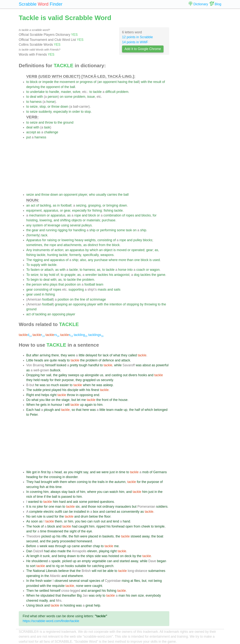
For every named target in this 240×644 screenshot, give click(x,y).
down (64, 107)
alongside (92, 375)
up (82, 375)
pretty (74, 365)
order (76, 112)
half (137, 410)
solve (77, 92)
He (28, 561)
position (70, 284)
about (147, 365)
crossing (55, 477)
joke (40, 507)
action (59, 250)
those (92, 507)
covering (36, 492)
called (133, 355)
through (61, 546)
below (94, 516)
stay (64, 492)
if (45, 497)
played (56, 390)
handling (79, 230)
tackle (97, 92)
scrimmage (98, 299)
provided (33, 586)
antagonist (122, 275)
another (86, 546)
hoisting (32, 220)
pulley (138, 240)
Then (30, 591)
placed (93, 536)
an (100, 82)
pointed (94, 502)
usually (101, 195)
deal (33, 97)
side (98, 556)
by (87, 250)
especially (60, 112)
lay (46, 275)
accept (31, 132)
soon (34, 521)
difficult (110, 92)
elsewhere (75, 576)
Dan (29, 551)
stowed (136, 536)
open (129, 526)
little (82, 355)
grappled (89, 380)
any (29, 225)
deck (128, 556)
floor (107, 516)
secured (32, 541)
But (29, 355)
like (48, 400)
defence (108, 360)
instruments (41, 250)
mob (145, 472)
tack (44, 235)
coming (82, 482)
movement (67, 82)
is (115, 250)
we (99, 472)
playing (104, 551)
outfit (58, 512)
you (42, 400)
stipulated (47, 595)
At (28, 556)
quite (53, 360)
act (33, 205)
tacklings (96, 335)
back (72, 492)
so (48, 385)
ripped (101, 526)
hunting (53, 255)
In (28, 492)
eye (89, 531)
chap (96, 546)
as (39, 132)
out (125, 375)
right (53, 395)
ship (92, 230)
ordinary (108, 507)
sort (33, 566)
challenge (51, 132)
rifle (64, 536)
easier (64, 385)
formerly (33, 235)
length (35, 556)
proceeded (68, 541)
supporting (76, 290)
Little (30, 360)
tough (83, 365)
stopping (133, 304)
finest (95, 390)
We (29, 472)
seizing (81, 205)
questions (107, 502)
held (36, 380)
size (141, 595)
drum (85, 516)
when (87, 385)
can (106, 492)
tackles (103, 275)
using (65, 225)
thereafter (69, 595)
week (43, 546)
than (130, 260)
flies (137, 581)
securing (33, 487)
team (100, 284)
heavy (79, 240)
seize (34, 107)
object (108, 250)
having (122, 82)
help (97, 605)
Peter (34, 415)
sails (117, 290)
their (58, 380)
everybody (153, 595)
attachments (73, 245)
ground (68, 122)
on (62, 97)
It (27, 507)
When (31, 405)
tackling (45, 205)
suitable (81, 566)
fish (42, 487)
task (47, 127)
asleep (108, 385)
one (137, 260)
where (113, 260)
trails (101, 482)
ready (62, 360)
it (41, 556)
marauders (123, 507)
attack (126, 360)
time (122, 472)
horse (51, 102)
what (117, 355)
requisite (58, 586)
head (58, 472)
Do (28, 400)
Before (31, 546)
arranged (94, 591)
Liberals (52, 571)
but (74, 400)
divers (133, 375)
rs (52, 335)
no (34, 507)
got (34, 472)
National (39, 571)
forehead (118, 526)
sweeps (74, 375)
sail (49, 375)
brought (46, 482)
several (75, 225)
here (86, 410)
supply (35, 265)
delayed (91, 355)
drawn (71, 556)
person (53, 97)
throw (55, 107)
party (55, 541)
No (28, 516)
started (125, 561)
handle (54, 92)
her (43, 375)
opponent (110, 82)
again (89, 405)
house (123, 400)
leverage (54, 225)
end (38, 395)
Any (29, 250)
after (35, 355)
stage (66, 400)
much (55, 385)
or (40, 82)
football (66, 205)
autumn (120, 482)
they (64, 355)
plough (49, 410)
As (28, 521)
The (29, 260)
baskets (108, 536)
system (38, 225)
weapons (107, 255)
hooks (143, 375)
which (94, 250)
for (90, 210)
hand (126, 521)
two (84, 521)
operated (138, 250)
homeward (84, 541)
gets (43, 405)
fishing (97, 210)
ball (136, 82)
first (44, 472)
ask (75, 502)
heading (32, 477)
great (89, 605)
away (146, 536)
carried (111, 512)
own (134, 595)
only (99, 595)
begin (35, 280)
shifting (65, 220)
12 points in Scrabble (137, 37)
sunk (46, 556)
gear (67, 210)
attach (49, 270)
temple (160, 526)
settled (44, 591)
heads (39, 360)
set (33, 516)
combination (112, 215)
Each (30, 410)
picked (46, 536)
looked (61, 365)
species (95, 581)
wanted (33, 502)
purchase (109, 220)
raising (52, 240)
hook (36, 526)
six (78, 507)
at (47, 487)
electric (49, 512)
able (110, 571)
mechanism (37, 215)
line (83, 299)
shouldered (39, 561)
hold (52, 275)
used (156, 260)
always (55, 492)
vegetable (99, 561)
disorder (72, 477)
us (102, 375)
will (67, 405)
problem (122, 92)
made (119, 410)
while (118, 365)
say (86, 472)
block (34, 82)
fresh (39, 581)
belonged (161, 410)
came (76, 546)
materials (93, 220)
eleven (92, 551)
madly (43, 601)
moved (122, 250)
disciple (73, 390)
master (66, 92)
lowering (46, 220)
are (46, 360)
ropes (130, 215)
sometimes (34, 245)
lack (106, 355)
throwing (151, 304)
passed (67, 497)
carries (112, 195)
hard (62, 502)
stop (42, 107)
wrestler (91, 275)
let (79, 400)
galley (63, 375)
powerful (162, 365)
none (80, 586)
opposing (80, 304)
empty (86, 561)
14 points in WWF (135, 42)
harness (36, 102)
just (112, 472)
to (28, 82)
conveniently (130, 512)
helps (45, 395)
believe (64, 571)
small (84, 581)
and (41, 122)
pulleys (87, 225)
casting (117, 375)
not (99, 507)
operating (33, 576)
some (68, 97)
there (55, 355)
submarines (157, 571)
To (28, 265)
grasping (94, 205)
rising (126, 581)
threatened (55, 531)
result (157, 82)
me (84, 400)
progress (86, 82)
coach (141, 270)
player (83, 195)
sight (73, 531)
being (62, 556)
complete (36, 512)
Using (30, 605)
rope (78, 215)
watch (114, 492)
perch (109, 566)
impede (48, 82)
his (111, 275)
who (92, 195)
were (71, 355)
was (139, 365)
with (144, 82)
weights (90, 240)
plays (54, 284)
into (130, 270)
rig (58, 566)
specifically (91, 255)
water (48, 581)
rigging (63, 230)
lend (116, 521)
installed (80, 512)
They (30, 482)
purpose (68, 380)
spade (56, 561)
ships (90, 556)
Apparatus (34, 240)
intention (116, 304)
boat (160, 536)
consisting (105, 240)
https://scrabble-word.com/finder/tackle (51, 621)
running (51, 230)
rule (39, 516)
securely (107, 380)
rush (97, 521)
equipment (34, 210)
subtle (37, 390)
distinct (93, 245)
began (162, 561)
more (122, 260)
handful (94, 365)
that (61, 284)
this (52, 487)
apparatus (51, 210)
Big (79, 595)
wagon (155, 270)
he (37, 385)
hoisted (114, 556)
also (83, 260)
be (71, 512)
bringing (112, 205)
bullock (55, 370)
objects (77, 220)
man (58, 507)
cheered (32, 601)
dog (137, 275)
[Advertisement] (98, 166)
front (105, 400)
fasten (35, 270)
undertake (37, 92)
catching (98, 566)
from (102, 245)
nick (29, 497)
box (96, 512)
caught (83, 526)
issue (91, 97)
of (95, 82)
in (70, 112)
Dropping (33, 375)
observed (61, 581)
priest (47, 390)
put (28, 137)
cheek (146, 526)
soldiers (162, 507)
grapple (70, 275)
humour (57, 405)
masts (102, 290)
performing (108, 230)
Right (30, 395)
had (37, 410)
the (56, 82)
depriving (33, 87)
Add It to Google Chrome (143, 49)
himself (50, 365)
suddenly (45, 112)
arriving (45, 355)
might (78, 472)
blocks (146, 215)
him (100, 405)
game (161, 275)
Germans (160, 472)
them (63, 482)
